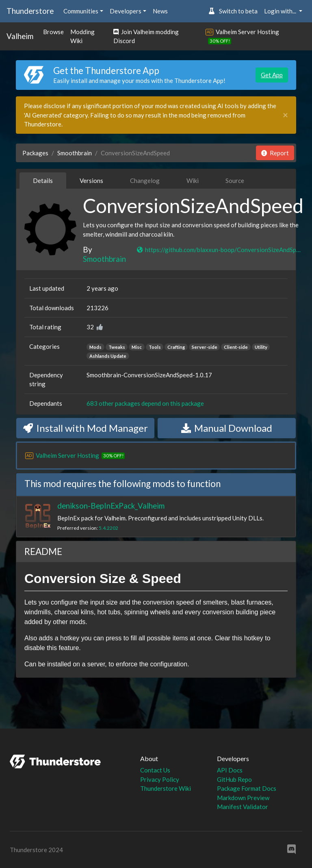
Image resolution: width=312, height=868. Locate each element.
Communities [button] (81, 11)
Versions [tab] (91, 181)
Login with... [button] (281, 11)
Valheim (20, 36)
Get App (272, 75)
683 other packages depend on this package (145, 403)
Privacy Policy (160, 779)
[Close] (285, 115)
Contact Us (155, 770)
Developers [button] (126, 11)
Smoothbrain (75, 153)
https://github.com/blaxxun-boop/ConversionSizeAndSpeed (220, 250)
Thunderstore (30, 11)
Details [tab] (43, 181)
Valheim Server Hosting (247, 32)
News (160, 11)
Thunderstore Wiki (166, 788)
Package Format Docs (247, 788)
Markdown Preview (243, 798)
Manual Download (227, 428)
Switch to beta (233, 11)
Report (275, 153)
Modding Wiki (82, 36)
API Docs (230, 770)
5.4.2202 (108, 528)
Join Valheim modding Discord (146, 36)
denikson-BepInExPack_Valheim (111, 506)
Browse (53, 32)
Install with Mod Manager (86, 428)
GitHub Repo (234, 779)
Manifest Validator (243, 807)
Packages (35, 153)
